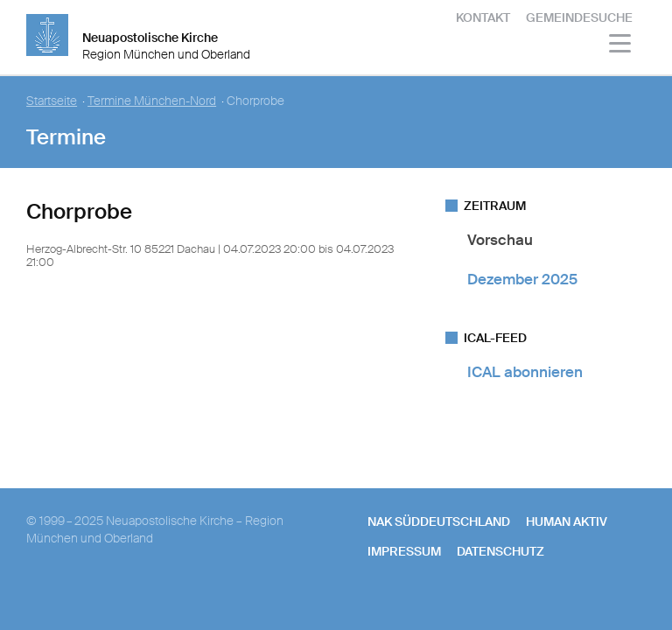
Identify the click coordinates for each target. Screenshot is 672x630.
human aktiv (567, 521)
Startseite (52, 101)
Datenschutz (500, 551)
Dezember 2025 (522, 279)
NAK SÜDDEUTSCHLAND (439, 521)
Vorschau (500, 240)
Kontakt (483, 17)
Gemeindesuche (579, 17)
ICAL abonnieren (525, 372)
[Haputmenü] (621, 46)
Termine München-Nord (152, 101)
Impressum (404, 551)
